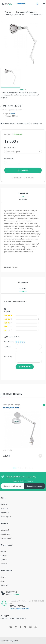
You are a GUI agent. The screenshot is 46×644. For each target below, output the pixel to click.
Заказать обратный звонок (19, 609)
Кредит (3, 577)
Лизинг (3, 581)
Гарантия (4, 564)
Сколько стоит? (6, 538)
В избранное (18, 178)
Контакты (4, 504)
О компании (5, 513)
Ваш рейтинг (9, 342)
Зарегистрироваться (35, 486)
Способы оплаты (10, 148)
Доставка (4, 560)
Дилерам (4, 555)
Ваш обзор (8, 357)
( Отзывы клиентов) (16, 110)
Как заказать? (5, 534)
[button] (22, 90)
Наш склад (4, 508)
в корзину (25, 170)
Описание (23, 193)
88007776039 (21, 4)
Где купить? (5, 530)
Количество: (9, 159)
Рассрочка (4, 585)
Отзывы (23, 200)
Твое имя (8, 347)
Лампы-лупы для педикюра (11, 405)
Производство (6, 517)
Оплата (3, 551)
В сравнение (30, 178)
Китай (13, 114)
